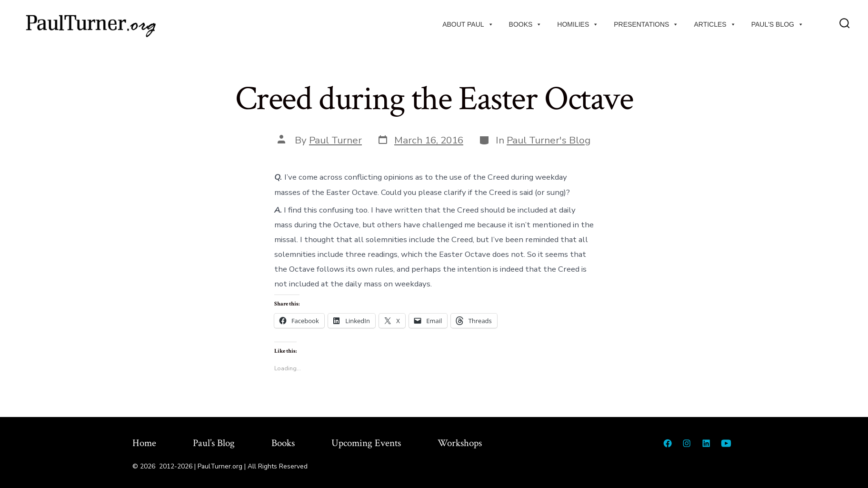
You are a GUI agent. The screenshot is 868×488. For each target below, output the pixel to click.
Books (526, 24)
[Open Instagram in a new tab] (687, 443)
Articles (715, 24)
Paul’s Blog (214, 443)
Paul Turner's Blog (549, 140)
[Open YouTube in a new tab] (726, 443)
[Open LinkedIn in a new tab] (706, 443)
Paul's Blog (778, 24)
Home (144, 443)
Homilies (578, 24)
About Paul (468, 24)
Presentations (646, 24)
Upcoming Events (366, 443)
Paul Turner (335, 140)
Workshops (460, 443)
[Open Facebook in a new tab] (668, 443)
